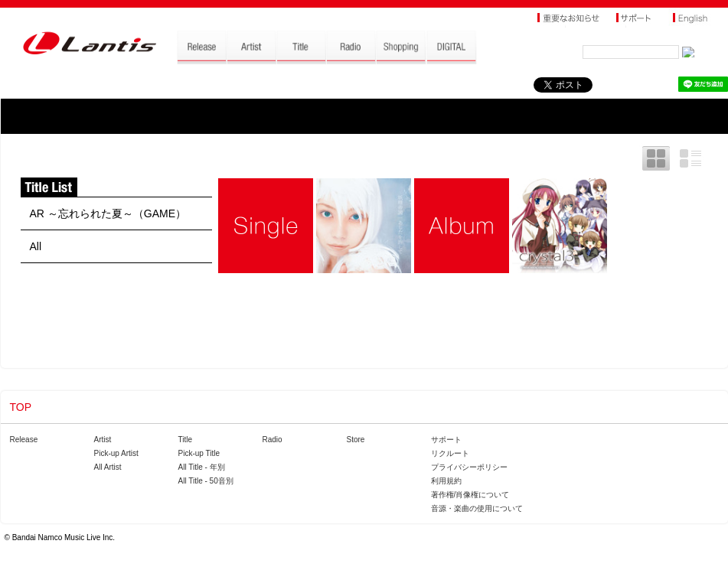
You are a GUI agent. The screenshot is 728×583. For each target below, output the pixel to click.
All (36, 246)
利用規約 (446, 481)
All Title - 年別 (202, 467)
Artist (103, 440)
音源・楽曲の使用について (477, 508)
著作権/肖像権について (470, 495)
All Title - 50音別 (206, 481)
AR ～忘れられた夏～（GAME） (108, 213)
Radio (273, 440)
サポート (446, 440)
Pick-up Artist (116, 453)
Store (356, 440)
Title (186, 440)
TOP (21, 407)
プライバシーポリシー (469, 467)
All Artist (108, 467)
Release (24, 440)
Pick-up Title (199, 453)
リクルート (450, 453)
